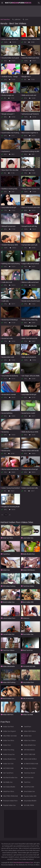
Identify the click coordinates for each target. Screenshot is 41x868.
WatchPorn (18, 3)
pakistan (16, 19)
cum (25, 19)
